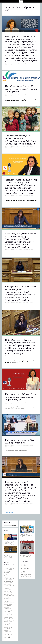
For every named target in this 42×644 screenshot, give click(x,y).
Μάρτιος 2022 (7, 577)
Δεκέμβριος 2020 (8, 599)
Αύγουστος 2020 (7, 604)
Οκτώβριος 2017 (8, 624)
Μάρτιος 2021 (7, 594)
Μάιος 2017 (6, 632)
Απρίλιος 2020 (7, 610)
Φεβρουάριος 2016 (8, 639)
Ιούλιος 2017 (7, 629)
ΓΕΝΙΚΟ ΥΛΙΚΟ (15, 63)
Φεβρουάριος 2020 (8, 613)
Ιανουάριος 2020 (7, 614)
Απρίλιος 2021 (7, 593)
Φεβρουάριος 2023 (8, 567)
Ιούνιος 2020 (7, 607)
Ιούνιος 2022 (7, 573)
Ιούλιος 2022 (7, 571)
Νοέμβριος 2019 (7, 617)
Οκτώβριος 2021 (8, 584)
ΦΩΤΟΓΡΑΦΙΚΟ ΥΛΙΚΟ (25, 577)
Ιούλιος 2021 (7, 588)
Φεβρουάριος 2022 (8, 578)
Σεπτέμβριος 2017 (8, 626)
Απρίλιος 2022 (7, 575)
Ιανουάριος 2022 (7, 580)
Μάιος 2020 (6, 609)
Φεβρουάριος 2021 (8, 596)
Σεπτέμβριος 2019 (8, 620)
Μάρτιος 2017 (7, 635)
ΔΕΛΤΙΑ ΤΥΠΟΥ (22, 63)
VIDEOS (22, 566)
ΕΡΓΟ (22, 571)
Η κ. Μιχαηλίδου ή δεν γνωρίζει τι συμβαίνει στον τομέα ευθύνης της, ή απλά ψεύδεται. (21, 89)
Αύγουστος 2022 (7, 570)
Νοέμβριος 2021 (7, 583)
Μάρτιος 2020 (7, 612)
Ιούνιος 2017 (7, 630)
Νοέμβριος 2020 (7, 600)
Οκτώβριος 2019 (8, 619)
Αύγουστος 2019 (7, 622)
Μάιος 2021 (6, 591)
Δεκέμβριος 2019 (8, 616)
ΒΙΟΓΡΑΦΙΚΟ (23, 567)
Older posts (8, 513)
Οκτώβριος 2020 (8, 601)
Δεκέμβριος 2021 (8, 581)
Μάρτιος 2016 (7, 637)
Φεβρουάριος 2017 (8, 636)
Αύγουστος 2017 (7, 627)
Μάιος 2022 (6, 574)
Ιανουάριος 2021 (7, 597)
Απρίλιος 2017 (7, 633)
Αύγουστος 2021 (7, 587)
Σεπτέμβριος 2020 (8, 603)
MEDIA (22, 564)
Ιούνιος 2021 (7, 590)
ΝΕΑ (22, 573)
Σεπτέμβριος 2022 (8, 568)
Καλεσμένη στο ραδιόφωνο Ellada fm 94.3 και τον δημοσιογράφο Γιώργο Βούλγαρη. (21, 397)
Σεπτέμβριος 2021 (8, 586)
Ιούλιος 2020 (7, 606)
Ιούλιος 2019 (7, 623)
